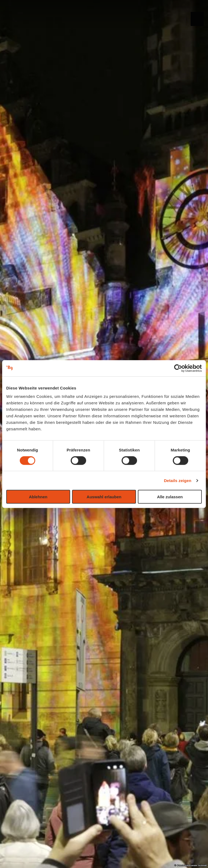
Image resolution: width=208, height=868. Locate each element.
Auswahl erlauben (104, 497)
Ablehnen (38, 497)
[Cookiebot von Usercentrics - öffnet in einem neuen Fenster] (178, 368)
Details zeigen (178, 480)
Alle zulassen (170, 497)
